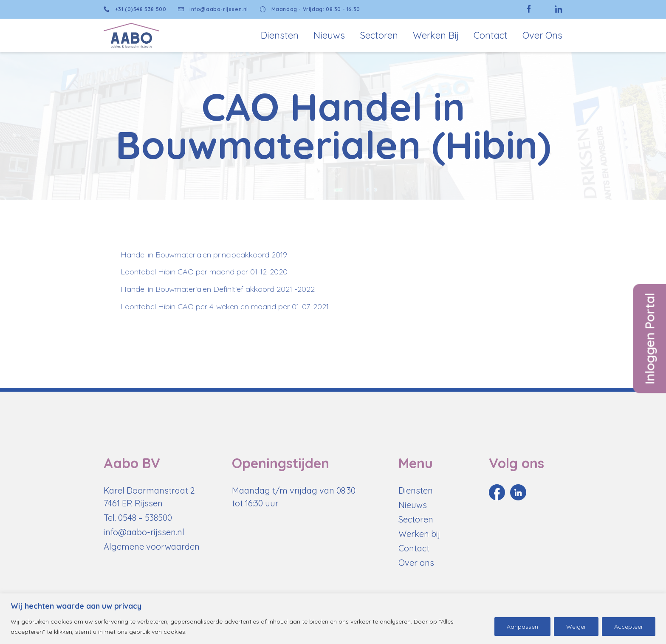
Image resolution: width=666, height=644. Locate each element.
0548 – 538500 (145, 518)
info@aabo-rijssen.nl (213, 9)
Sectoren (379, 35)
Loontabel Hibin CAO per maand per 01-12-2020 (204, 272)
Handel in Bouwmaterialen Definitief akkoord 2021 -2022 (218, 289)
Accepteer (629, 627)
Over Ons (542, 35)
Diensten (280, 35)
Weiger (576, 627)
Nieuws (329, 35)
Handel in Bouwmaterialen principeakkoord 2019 (204, 255)
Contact (491, 35)
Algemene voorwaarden (152, 547)
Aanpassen (522, 627)
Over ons (416, 563)
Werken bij (436, 35)
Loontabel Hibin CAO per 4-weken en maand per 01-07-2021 (225, 306)
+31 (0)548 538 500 (135, 9)
